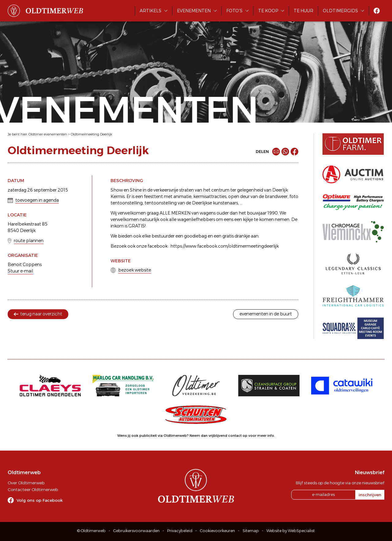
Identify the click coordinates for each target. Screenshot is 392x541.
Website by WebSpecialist (291, 531)
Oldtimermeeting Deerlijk (91, 134)
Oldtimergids (340, 11)
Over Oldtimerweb (26, 483)
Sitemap (251, 531)
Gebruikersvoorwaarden (136, 531)
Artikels (151, 11)
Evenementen (194, 11)
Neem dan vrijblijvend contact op (219, 436)
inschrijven (370, 495)
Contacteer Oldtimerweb (33, 490)
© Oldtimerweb (91, 531)
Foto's (234, 11)
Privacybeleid (180, 531)
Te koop (268, 11)
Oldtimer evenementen (48, 134)
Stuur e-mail (20, 271)
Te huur (303, 11)
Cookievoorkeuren (217, 531)
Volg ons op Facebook (40, 500)
